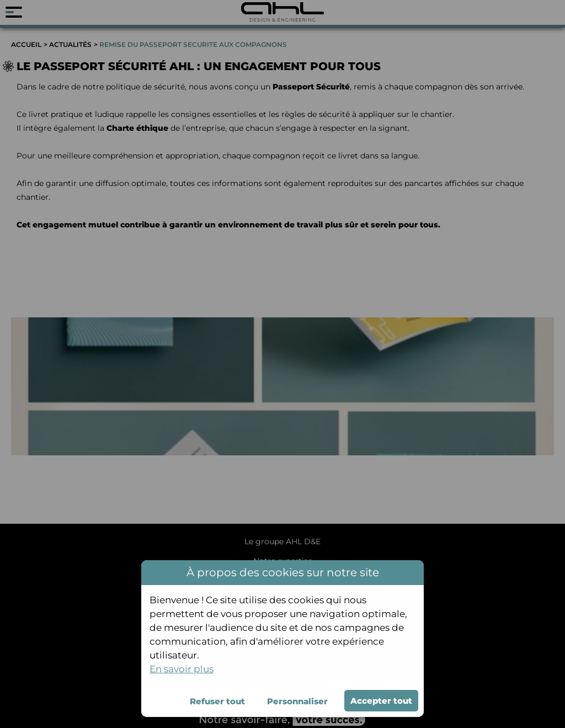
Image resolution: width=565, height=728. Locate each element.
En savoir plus (182, 669)
